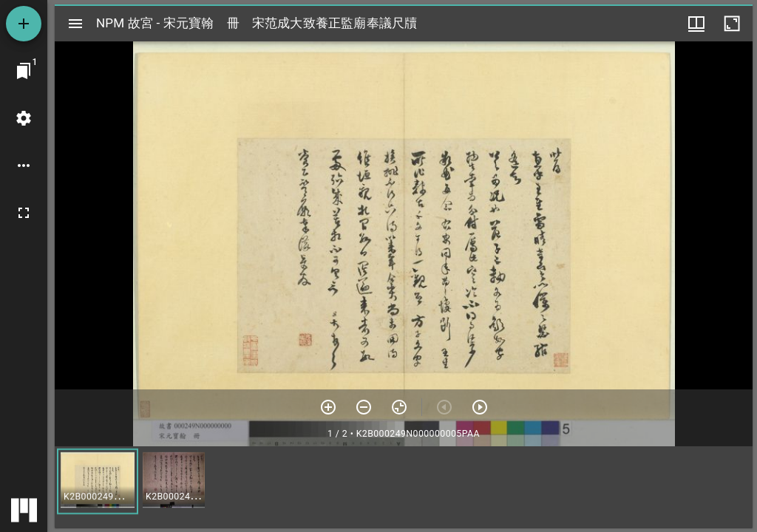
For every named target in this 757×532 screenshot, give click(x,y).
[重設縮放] (399, 407)
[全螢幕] (24, 213)
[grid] (404, 487)
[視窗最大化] (732, 24)
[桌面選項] (24, 166)
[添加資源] (24, 24)
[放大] (328, 407)
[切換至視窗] (24, 71)
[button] (98, 481)
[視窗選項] (696, 24)
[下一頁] (480, 407)
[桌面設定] (24, 118)
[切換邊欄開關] (75, 24)
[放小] (364, 407)
